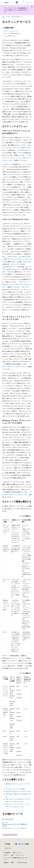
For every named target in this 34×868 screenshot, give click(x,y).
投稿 (12, 855)
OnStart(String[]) (7, 267)
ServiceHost (21, 150)
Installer (9, 272)
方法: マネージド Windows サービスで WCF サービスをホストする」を (17, 284)
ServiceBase (22, 256)
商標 (12, 863)
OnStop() (14, 269)
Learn (4, 17)
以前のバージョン (17, 853)
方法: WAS (9, 794)
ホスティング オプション (11, 31)
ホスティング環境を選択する (12, 33)
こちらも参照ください (10, 36)
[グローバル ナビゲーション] (2, 2)
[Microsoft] (17, 2)
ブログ (6, 855)
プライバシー (19, 855)
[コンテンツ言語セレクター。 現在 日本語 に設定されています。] (7, 844)
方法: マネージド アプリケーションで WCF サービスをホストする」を (17, 158)
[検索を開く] (24, 2)
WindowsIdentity (24, 770)
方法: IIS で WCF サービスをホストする (18, 791)
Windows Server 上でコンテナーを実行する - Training (15, 825)
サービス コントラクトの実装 (15, 789)
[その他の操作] (30, 17)
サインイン (29, 2)
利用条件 (6, 863)
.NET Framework (16, 17)
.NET (8, 17)
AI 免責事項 (7, 853)
